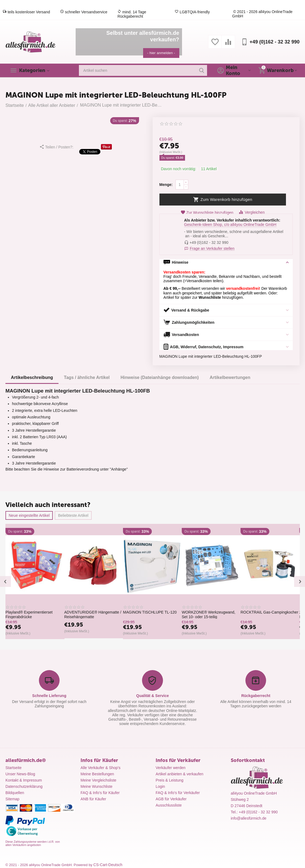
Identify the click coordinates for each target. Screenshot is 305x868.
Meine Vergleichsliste (98, 780)
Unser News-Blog (20, 774)
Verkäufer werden (171, 768)
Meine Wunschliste (96, 786)
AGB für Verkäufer (171, 799)
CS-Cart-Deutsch (108, 865)
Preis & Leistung (170, 780)
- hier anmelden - (161, 53)
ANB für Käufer (93, 799)
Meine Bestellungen (97, 774)
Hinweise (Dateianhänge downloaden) (160, 377)
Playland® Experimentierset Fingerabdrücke (39, 614)
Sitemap (12, 799)
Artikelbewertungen (230, 377)
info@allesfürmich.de (249, 818)
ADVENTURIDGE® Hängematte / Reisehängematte (103, 614)
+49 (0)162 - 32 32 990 (275, 42)
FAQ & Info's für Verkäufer (178, 793)
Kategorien (32, 70)
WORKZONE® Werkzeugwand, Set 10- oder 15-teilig (219, 614)
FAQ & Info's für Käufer (100, 793)
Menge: (166, 185)
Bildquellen (15, 793)
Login (160, 786)
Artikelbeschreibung (32, 377)
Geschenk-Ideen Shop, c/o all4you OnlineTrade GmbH (230, 225)
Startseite (13, 768)
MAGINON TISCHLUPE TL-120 (160, 612)
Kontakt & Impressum (24, 780)
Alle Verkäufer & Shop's (101, 768)
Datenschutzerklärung (24, 786)
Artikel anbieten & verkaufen (179, 774)
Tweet (90, 152)
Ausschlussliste (169, 805)
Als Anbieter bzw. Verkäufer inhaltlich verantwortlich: (232, 220)
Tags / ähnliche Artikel (87, 377)
